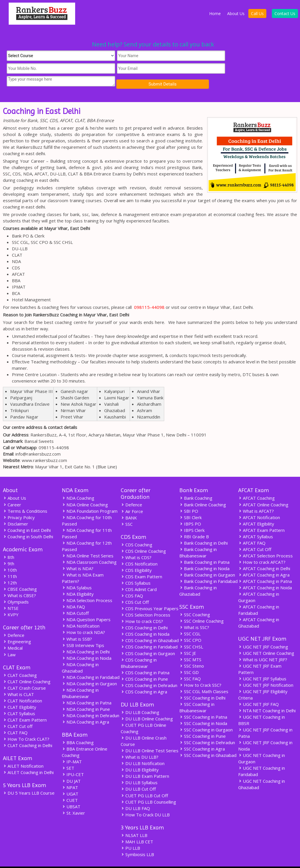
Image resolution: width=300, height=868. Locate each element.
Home (215, 13)
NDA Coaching (78, 485)
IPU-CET (73, 761)
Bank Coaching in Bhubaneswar (198, 539)
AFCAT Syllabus (256, 523)
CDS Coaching (137, 532)
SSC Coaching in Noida (203, 710)
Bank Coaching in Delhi (204, 530)
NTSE (11, 595)
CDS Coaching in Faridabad (149, 634)
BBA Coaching (78, 729)
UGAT (70, 780)
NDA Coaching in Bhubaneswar (80, 680)
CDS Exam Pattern (141, 564)
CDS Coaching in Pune (144, 666)
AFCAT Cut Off (255, 536)
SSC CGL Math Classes (204, 678)
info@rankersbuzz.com (38, 441)
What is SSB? (77, 626)
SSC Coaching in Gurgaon (206, 717)
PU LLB (130, 835)
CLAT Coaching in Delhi (28, 732)
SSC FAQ (190, 666)
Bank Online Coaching (203, 492)
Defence (14, 622)
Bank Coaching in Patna (204, 549)
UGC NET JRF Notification (266, 672)
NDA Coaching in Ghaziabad (80, 654)
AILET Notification (23, 753)
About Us (236, 13)
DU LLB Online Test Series (150, 737)
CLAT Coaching (20, 662)
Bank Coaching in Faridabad (208, 568)
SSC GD (189, 659)
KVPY (11, 602)
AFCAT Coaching (256, 485)
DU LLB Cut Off (138, 776)
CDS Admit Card (139, 577)
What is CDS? (136, 545)
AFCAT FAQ (252, 530)
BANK (129, 505)
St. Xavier (73, 800)
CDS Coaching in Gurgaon (148, 640)
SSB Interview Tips (83, 632)
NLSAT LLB (134, 822)
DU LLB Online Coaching (147, 706)
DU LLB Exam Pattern (145, 763)
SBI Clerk (190, 504)
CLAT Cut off (18, 713)
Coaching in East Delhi (27, 517)
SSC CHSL (191, 634)
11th (10, 563)
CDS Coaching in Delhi (144, 615)
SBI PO (189, 498)
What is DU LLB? (140, 744)
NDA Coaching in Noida (87, 645)
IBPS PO (190, 511)
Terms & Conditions (25, 498)
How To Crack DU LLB (145, 801)
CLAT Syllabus (19, 700)
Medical (13, 635)
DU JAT (71, 768)
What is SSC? (194, 615)
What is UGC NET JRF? (263, 646)
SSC (127, 511)
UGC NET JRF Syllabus (262, 666)
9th (9, 551)
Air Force (132, 498)
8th (9, 544)
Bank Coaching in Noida (204, 555)
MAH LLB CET (137, 828)
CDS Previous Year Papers (150, 596)
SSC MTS (190, 646)
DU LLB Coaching (140, 699)
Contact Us (285, 13)
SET (68, 755)
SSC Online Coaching (201, 608)
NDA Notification (81, 613)
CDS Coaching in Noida (145, 621)
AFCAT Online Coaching (263, 492)
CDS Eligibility (136, 557)
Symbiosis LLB (137, 841)
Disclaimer (16, 511)
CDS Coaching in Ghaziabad (150, 628)
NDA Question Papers (86, 606)
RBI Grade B (194, 523)
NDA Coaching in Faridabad (91, 664)
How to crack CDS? (142, 608)
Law (9, 642)
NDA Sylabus (77, 575)
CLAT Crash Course (24, 675)
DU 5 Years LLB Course (29, 780)
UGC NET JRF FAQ (259, 691)
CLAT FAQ (15, 720)
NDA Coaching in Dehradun (91, 702)
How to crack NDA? (83, 619)
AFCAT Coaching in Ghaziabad (259, 610)
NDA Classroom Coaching (89, 549)
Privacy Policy (19, 504)
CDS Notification (139, 551)
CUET (70, 787)
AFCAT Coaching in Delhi (264, 555)
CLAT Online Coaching (27, 668)
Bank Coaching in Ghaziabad (198, 578)
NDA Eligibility (78, 581)
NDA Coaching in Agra (85, 708)
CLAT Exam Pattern (25, 707)
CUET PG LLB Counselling (148, 789)
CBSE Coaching (20, 576)
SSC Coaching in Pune (203, 723)
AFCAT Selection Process (265, 543)
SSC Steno (192, 653)
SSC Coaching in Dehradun (207, 729)
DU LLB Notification (143, 750)
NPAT (70, 774)
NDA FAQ (73, 594)
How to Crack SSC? (200, 672)
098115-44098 (149, 294)
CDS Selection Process (146, 602)
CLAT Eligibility (20, 694)
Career (12, 492)
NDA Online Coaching (85, 492)
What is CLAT (18, 681)
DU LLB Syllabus (139, 769)
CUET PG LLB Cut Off (144, 782)
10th (10, 557)
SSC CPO (190, 627)
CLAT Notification (22, 688)
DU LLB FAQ (135, 795)
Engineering (17, 629)
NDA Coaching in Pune (86, 696)
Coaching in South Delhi (28, 523)
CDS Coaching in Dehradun (149, 672)
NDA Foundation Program (90, 498)
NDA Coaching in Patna (87, 689)
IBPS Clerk (192, 517)
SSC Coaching (195, 602)
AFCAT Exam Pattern (261, 517)
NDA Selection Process (87, 587)
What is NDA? (78, 555)
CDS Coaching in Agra (144, 679)
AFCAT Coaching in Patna (265, 568)
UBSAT (71, 793)
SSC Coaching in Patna (203, 704)
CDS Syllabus (136, 570)
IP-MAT (72, 749)
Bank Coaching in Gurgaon (207, 562)
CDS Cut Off (135, 589)
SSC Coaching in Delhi (202, 685)
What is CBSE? (19, 583)
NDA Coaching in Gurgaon (89, 670)
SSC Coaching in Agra (202, 736)
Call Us (257, 13)
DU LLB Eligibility (140, 757)
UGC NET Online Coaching (266, 640)
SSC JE (188, 640)
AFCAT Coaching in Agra (264, 562)
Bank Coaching (196, 485)
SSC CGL (190, 621)
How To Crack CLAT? (26, 726)
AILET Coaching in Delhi (28, 759)
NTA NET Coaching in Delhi (267, 697)
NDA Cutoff (75, 600)
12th (10, 570)
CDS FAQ (132, 583)
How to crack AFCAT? (262, 549)
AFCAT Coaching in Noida (265, 575)
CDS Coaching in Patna (145, 659)
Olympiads (16, 589)
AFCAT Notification (259, 504)
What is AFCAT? (256, 498)
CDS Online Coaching (143, 538)
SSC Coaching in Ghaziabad (208, 742)
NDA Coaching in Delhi (86, 638)
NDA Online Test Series (88, 543)
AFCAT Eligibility (256, 511)
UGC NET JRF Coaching (263, 634)
